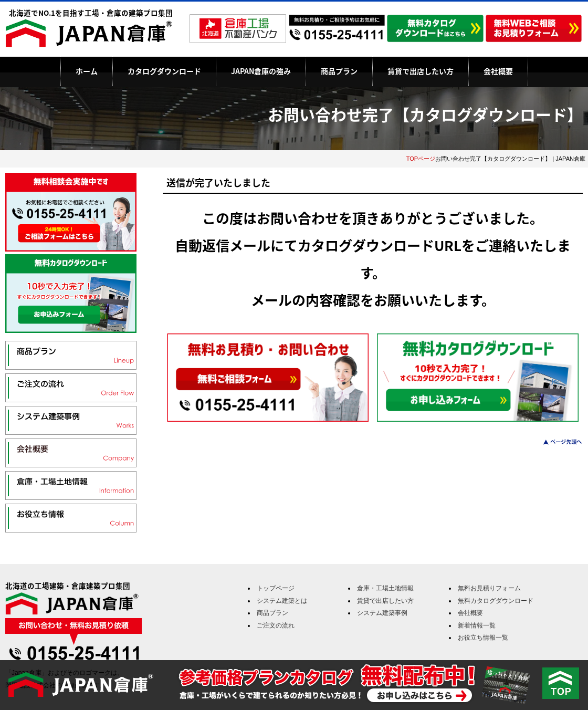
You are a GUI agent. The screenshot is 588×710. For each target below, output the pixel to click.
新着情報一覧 (477, 625)
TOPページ (421, 159)
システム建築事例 (382, 613)
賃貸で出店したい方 (421, 71)
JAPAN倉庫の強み (261, 71)
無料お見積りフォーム (489, 588)
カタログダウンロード (164, 71)
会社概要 (498, 71)
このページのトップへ (556, 442)
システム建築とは (282, 601)
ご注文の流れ (276, 625)
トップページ (276, 588)
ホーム (87, 71)
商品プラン (339, 71)
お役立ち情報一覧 (483, 638)
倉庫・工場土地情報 (385, 588)
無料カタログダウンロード (496, 601)
